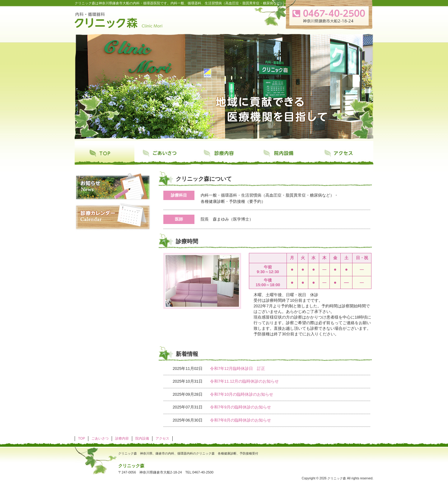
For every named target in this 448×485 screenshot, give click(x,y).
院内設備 (284, 154)
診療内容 (224, 154)
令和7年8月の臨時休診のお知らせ (240, 420)
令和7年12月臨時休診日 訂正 (238, 368)
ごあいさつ (164, 154)
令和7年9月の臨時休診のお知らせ (240, 407)
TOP (105, 154)
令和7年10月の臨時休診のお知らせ (242, 394)
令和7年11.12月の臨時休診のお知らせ (244, 381)
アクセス (343, 154)
